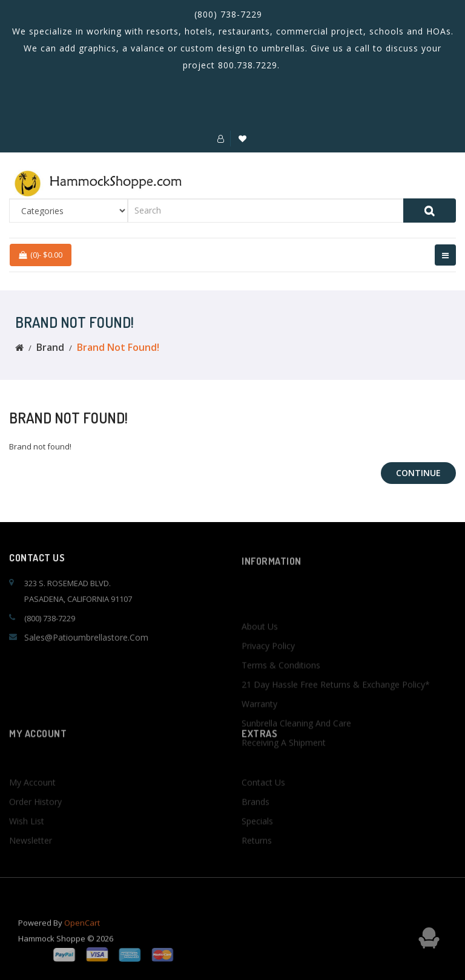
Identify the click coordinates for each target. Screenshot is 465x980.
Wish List (27, 841)
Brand (50, 347)
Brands (256, 822)
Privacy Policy (268, 679)
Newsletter (31, 861)
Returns (257, 861)
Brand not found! (118, 347)
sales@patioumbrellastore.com (86, 637)
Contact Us (263, 802)
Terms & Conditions (281, 698)
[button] (221, 139)
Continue (418, 473)
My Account (32, 802)
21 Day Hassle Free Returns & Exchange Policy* (336, 718)
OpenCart (82, 930)
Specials (257, 841)
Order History (35, 822)
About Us (260, 660)
